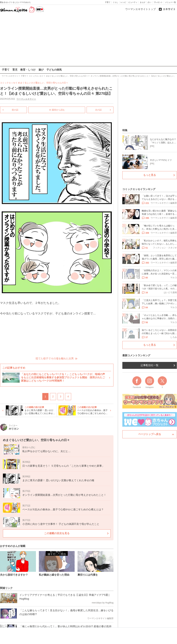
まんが (143, 2)
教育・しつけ (28, 70)
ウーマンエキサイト (26, 99)
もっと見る (150, 175)
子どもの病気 (54, 70)
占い (149, 2)
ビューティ (133, 2)
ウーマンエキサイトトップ (141, 9)
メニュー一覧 (170, 2)
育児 (15, 70)
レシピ (123, 2)
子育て (108, 2)
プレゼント (158, 2)
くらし (115, 2)
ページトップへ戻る (150, 434)
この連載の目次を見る (57, 533)
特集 (125, 130)
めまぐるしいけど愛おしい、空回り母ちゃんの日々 (43, 83)
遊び (41, 70)
